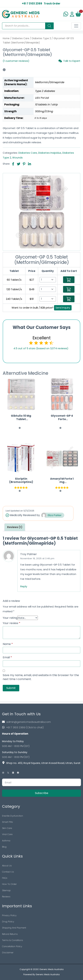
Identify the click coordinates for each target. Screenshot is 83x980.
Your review (12, 623)
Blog (4, 847)
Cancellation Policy (12, 946)
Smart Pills (7, 822)
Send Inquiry (63, 308)
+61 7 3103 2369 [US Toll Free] (32, 4)
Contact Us (8, 872)
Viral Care (7, 834)
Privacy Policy (9, 915)
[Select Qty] (48, 280)
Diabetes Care (21, 38)
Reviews (6, 897)
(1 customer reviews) (16, 61)
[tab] (15, 527)
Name (8, 644)
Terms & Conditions (13, 940)
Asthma (6, 841)
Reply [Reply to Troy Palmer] (24, 586)
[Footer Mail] (41, 722)
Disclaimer (8, 953)
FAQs (5, 878)
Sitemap (6, 890)
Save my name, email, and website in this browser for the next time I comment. (41, 677)
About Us (7, 866)
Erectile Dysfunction (13, 816)
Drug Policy (8, 922)
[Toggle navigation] (76, 26)
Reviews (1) (15, 527)
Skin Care (7, 828)
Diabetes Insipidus (50, 153)
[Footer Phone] (41, 727)
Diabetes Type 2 (41, 38)
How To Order (9, 884)
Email (7, 657)
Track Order (52, 4)
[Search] (49, 26)
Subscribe (42, 793)
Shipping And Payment (14, 928)
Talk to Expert (69, 61)
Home (6, 38)
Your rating (10, 618)
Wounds (17, 158)
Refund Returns (10, 934)
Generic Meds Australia (52, 969)
